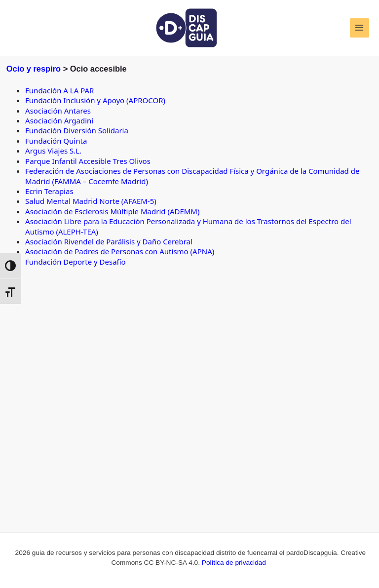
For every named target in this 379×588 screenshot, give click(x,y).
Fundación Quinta (56, 141)
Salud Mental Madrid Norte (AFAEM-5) (91, 201)
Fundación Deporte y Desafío (76, 262)
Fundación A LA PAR (59, 90)
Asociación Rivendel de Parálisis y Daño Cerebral (109, 241)
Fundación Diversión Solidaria (77, 130)
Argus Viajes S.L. (53, 151)
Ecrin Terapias (49, 191)
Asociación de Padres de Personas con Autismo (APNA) (120, 251)
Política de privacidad (234, 563)
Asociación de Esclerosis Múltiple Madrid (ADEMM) (112, 211)
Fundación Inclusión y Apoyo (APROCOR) (95, 100)
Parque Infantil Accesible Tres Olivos (88, 161)
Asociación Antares (58, 111)
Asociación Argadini (59, 120)
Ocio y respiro (34, 69)
